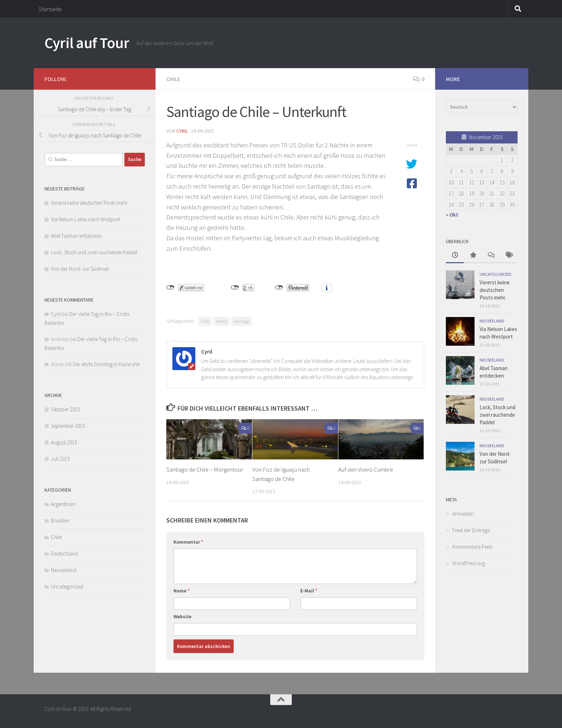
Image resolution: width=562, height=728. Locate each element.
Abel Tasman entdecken (76, 236)
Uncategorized (67, 587)
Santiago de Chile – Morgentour (205, 469)
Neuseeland (64, 570)
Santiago (242, 321)
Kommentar (188, 542)
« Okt (452, 215)
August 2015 (64, 442)
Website (182, 616)
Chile (173, 79)
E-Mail (309, 591)
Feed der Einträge (471, 530)
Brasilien (60, 521)
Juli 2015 (60, 459)
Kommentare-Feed (472, 547)
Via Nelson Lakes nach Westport (85, 219)
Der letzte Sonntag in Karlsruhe (106, 364)
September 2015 (68, 426)
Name (182, 591)
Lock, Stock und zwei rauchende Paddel (94, 252)
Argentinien (63, 504)
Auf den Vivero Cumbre (366, 469)
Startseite (50, 9)
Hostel (222, 321)
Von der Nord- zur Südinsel (80, 269)
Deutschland (65, 554)
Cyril (182, 131)
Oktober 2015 (65, 409)
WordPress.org (469, 563)
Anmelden (463, 514)
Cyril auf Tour (87, 43)
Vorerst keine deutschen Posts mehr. (90, 203)
